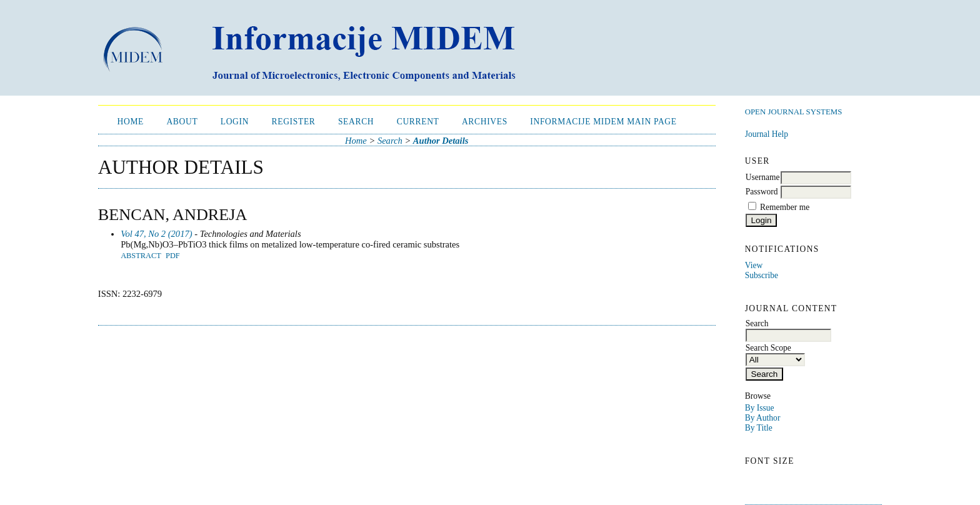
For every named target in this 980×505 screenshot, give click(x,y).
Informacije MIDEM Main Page (603, 122)
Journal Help (767, 134)
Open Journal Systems (794, 112)
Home (131, 122)
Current (418, 122)
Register (294, 122)
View (754, 265)
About (182, 122)
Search (356, 122)
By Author (763, 418)
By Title (759, 428)
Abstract (141, 256)
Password (762, 192)
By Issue (760, 408)
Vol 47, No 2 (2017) (156, 234)
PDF (173, 256)
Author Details (441, 141)
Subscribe (762, 275)
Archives (485, 122)
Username (763, 177)
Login (235, 122)
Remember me (785, 207)
